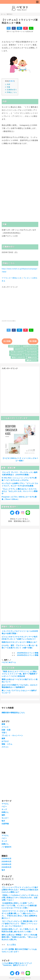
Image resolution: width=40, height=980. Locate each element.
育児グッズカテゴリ (19, 357)
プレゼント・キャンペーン (12, 735)
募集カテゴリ (32, 357)
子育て (4, 733)
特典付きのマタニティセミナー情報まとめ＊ (20, 642)
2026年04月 (7, 864)
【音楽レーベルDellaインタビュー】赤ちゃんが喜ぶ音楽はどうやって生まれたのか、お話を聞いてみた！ (20, 898)
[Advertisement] (20, 303)
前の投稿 (33, 341)
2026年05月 (7, 867)
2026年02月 (7, 859)
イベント (5, 727)
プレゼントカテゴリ (17, 352)
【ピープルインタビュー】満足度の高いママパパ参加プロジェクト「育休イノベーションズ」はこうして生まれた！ (20, 924)
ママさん (5, 804)
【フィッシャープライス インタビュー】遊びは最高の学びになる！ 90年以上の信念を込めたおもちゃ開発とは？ (20, 890)
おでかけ (5, 741)
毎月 (3, 821)
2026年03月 (7, 862)
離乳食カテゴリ (32, 360)
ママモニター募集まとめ (12, 278)
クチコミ (5, 747)
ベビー (4, 807)
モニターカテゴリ (31, 355)
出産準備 (5, 824)
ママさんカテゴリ (16, 355)
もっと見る (11, 945)
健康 (3, 738)
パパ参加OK (7, 847)
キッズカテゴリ (32, 349)
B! (19, 28)
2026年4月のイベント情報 (28, 655)
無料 (3, 815)
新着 (3, 724)
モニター (5, 818)
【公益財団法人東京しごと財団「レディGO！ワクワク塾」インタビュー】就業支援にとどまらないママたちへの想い (19, 905)
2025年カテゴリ (15, 346)
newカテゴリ (19, 349)
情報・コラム (7, 744)
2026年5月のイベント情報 (28, 653)
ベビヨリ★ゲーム (9, 662)
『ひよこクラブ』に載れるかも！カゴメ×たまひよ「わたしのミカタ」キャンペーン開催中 (20, 491)
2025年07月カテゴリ (30, 346)
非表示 (12, 81)
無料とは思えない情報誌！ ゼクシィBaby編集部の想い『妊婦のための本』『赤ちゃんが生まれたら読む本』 (20, 937)
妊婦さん (5, 812)
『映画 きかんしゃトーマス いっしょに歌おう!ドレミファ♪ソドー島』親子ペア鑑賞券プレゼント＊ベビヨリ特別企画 (20, 674)
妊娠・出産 (6, 730)
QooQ (23, 979)
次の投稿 (7, 341)
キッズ (4, 809)
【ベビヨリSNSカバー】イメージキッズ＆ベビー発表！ (20, 459)
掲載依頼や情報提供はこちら (13, 713)
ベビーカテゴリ (32, 352)
